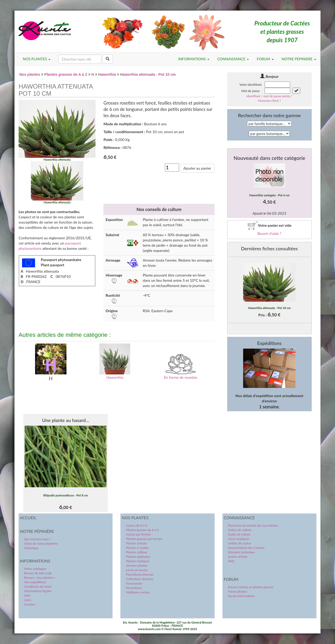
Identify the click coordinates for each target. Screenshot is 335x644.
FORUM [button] (265, 59)
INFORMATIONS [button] (194, 59)
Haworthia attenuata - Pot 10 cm (148, 74)
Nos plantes (30, 74)
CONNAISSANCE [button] (233, 59)
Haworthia (107, 74)
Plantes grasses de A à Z (66, 74)
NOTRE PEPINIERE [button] (299, 59)
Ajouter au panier (197, 168)
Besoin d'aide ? (269, 233)
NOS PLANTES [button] (37, 59)
